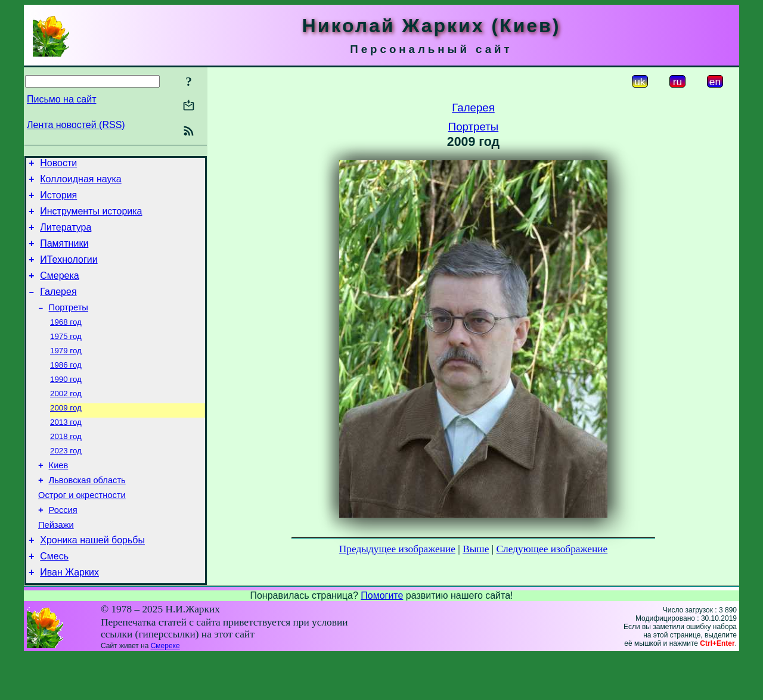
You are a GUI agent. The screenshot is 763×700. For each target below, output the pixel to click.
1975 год (66, 357)
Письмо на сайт (61, 99)
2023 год (66, 480)
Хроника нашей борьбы (92, 581)
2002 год (66, 419)
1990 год (66, 403)
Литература (66, 236)
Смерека (60, 290)
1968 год (66, 341)
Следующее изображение (552, 549)
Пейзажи (56, 564)
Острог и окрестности (82, 530)
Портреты (69, 325)
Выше (476, 549)
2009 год (66, 434)
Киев (59, 497)
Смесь (54, 598)
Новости (58, 165)
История (58, 200)
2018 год (66, 465)
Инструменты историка (91, 218)
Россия (63, 547)
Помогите (382, 640)
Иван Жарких (69, 616)
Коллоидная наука (81, 183)
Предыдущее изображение (397, 549)
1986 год (66, 388)
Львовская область (87, 514)
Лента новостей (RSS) (76, 125)
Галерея (58, 308)
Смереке (165, 690)
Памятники (64, 254)
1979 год (66, 372)
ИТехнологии (69, 272)
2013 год (66, 449)
